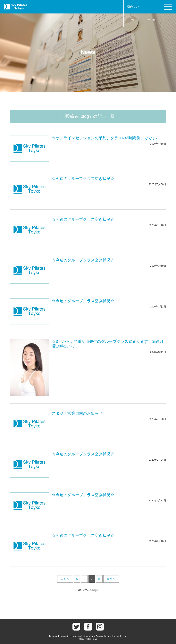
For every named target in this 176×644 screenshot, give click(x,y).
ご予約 (151, 20)
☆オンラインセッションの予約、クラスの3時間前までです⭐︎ (105, 138)
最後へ (111, 579)
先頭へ (65, 579)
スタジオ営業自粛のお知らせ (77, 413)
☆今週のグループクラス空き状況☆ (83, 179)
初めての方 (133, 13)
